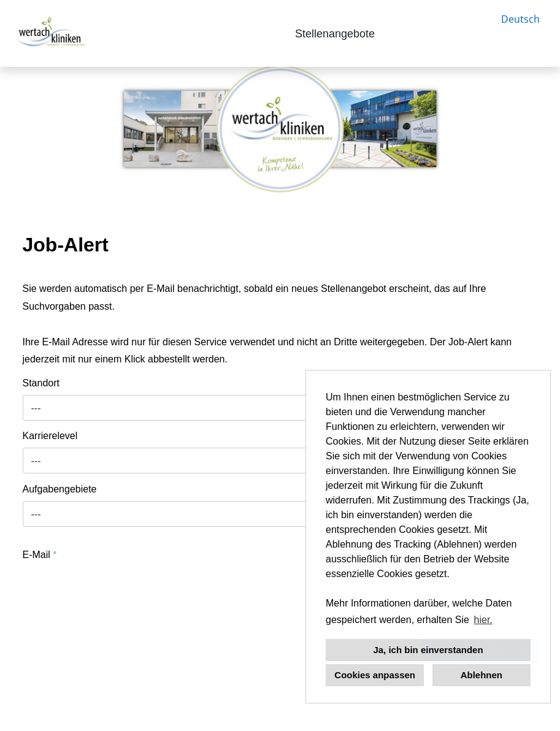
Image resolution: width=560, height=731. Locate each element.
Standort (41, 383)
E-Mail (40, 555)
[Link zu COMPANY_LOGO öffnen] (50, 33)
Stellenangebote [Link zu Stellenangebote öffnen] (335, 34)
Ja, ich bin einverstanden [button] (428, 650)
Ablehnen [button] (481, 675)
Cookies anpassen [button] (375, 675)
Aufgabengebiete (60, 489)
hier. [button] (483, 620)
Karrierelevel (50, 436)
